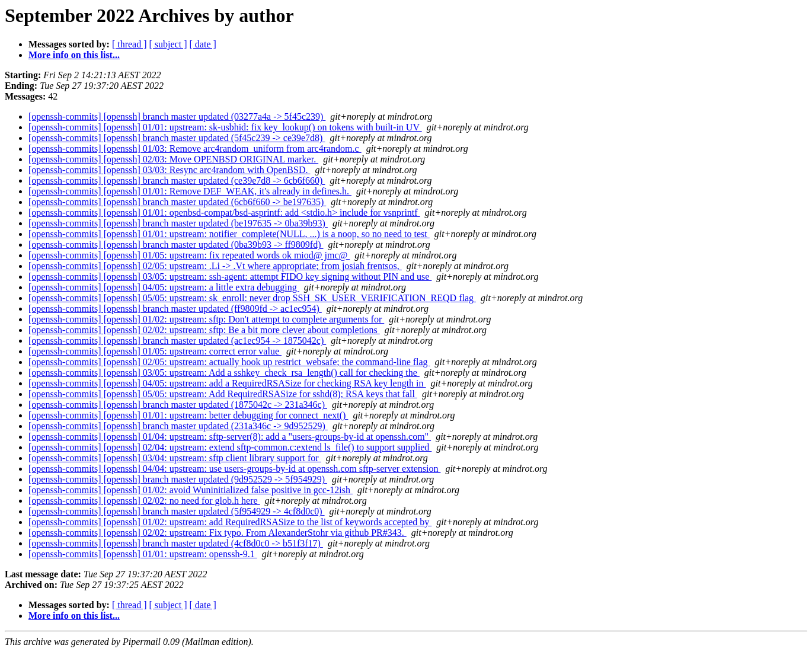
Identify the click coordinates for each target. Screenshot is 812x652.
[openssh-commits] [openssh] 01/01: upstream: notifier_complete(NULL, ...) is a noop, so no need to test (229, 234)
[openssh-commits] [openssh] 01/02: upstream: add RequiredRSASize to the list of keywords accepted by (230, 522)
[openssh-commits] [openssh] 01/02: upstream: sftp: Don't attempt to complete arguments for (206, 319)
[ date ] (203, 44)
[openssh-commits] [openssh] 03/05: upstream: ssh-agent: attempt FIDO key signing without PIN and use (230, 277)
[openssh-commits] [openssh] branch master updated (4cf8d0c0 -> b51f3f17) (176, 543)
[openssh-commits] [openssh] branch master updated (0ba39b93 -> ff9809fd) (176, 245)
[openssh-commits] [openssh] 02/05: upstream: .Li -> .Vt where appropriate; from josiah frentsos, (215, 266)
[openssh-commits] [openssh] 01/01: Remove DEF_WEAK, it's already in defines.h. (190, 191)
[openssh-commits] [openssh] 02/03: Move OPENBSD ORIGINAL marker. (173, 159)
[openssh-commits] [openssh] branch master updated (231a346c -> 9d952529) (178, 426)
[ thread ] (130, 44)
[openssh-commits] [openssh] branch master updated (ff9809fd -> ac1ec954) (175, 309)
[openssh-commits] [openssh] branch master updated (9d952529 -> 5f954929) (178, 479)
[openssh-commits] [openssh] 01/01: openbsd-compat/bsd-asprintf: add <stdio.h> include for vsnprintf (224, 212)
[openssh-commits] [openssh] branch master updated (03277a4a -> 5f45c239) (177, 116)
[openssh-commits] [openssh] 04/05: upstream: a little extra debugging (164, 287)
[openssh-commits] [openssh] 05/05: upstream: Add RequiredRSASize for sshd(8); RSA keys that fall (223, 394)
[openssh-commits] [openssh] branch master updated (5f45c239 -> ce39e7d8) (177, 138)
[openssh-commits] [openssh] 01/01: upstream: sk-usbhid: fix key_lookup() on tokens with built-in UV (225, 127)
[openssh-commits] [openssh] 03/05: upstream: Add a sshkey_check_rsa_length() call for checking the (224, 373)
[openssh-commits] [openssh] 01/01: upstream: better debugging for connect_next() (188, 415)
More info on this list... (74, 55)
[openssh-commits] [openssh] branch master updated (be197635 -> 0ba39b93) (178, 223)
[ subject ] (168, 44)
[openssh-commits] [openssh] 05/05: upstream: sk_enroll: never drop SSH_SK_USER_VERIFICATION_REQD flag (252, 298)
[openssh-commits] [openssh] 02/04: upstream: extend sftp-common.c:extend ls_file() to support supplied (230, 447)
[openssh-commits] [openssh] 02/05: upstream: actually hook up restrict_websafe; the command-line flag (229, 362)
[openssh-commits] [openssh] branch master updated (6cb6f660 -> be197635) (177, 202)
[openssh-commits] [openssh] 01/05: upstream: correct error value (155, 351)
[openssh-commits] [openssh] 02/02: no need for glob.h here (144, 501)
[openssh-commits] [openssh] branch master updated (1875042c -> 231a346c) (178, 405)
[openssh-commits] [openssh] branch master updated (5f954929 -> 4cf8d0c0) (177, 511)
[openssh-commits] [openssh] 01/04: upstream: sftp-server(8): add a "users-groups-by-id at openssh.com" (230, 437)
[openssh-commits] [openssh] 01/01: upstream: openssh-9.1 (143, 554)
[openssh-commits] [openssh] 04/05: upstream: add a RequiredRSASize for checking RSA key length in (227, 383)
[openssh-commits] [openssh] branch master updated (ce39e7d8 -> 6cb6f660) (177, 180)
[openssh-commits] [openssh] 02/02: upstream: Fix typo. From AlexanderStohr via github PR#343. (218, 533)
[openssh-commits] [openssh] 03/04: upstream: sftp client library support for (175, 458)
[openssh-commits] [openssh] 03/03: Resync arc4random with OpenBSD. (169, 170)
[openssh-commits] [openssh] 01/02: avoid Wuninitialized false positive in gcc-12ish (191, 490)
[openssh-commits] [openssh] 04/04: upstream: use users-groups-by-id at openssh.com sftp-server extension (234, 469)
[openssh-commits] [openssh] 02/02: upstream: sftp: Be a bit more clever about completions (204, 330)
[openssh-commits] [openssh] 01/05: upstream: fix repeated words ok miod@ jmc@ (189, 255)
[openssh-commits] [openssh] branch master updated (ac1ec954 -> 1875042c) (177, 341)
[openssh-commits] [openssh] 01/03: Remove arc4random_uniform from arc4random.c (195, 148)
